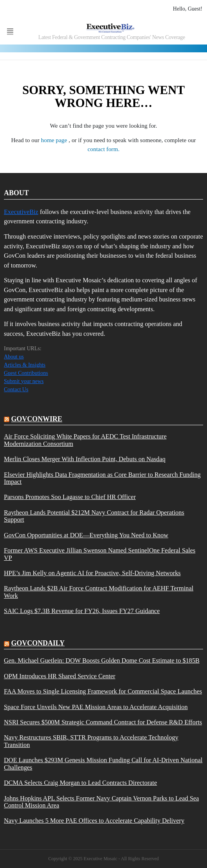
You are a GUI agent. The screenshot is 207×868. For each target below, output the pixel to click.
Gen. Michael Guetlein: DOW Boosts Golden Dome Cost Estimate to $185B (102, 661)
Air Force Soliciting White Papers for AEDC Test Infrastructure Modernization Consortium (85, 440)
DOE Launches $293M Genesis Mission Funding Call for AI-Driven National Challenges (103, 764)
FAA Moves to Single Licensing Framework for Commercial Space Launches (103, 692)
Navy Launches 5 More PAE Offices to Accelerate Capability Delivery (94, 821)
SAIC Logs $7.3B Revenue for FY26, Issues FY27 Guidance (82, 611)
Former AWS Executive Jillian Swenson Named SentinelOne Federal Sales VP (100, 554)
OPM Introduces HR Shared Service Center (60, 676)
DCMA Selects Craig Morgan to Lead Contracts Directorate (80, 783)
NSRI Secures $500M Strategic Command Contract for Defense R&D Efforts (103, 722)
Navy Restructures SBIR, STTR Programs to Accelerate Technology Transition (91, 741)
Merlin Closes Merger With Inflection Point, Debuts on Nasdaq (85, 459)
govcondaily (38, 643)
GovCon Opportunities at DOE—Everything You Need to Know (86, 535)
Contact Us (16, 389)
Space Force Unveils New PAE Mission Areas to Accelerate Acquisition (96, 707)
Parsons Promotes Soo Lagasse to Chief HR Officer (70, 497)
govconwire (37, 419)
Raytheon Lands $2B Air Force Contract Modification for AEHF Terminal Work (99, 592)
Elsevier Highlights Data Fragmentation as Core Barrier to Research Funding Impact (102, 478)
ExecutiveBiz (21, 212)
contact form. (103, 149)
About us (14, 357)
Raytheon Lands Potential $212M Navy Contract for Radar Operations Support (94, 516)
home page (55, 140)
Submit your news (24, 381)
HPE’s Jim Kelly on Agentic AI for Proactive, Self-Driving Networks (92, 573)
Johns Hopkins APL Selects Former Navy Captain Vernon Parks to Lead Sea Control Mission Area (101, 802)
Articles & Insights (25, 365)
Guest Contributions (26, 373)
